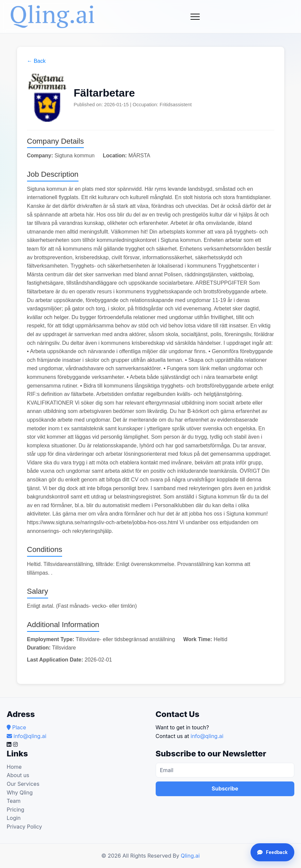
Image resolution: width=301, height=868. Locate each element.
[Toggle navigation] (195, 17)
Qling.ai (190, 856)
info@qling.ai (207, 736)
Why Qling (20, 792)
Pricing (16, 810)
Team (14, 801)
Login (14, 818)
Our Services (23, 784)
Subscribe (225, 788)
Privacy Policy (24, 827)
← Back (36, 61)
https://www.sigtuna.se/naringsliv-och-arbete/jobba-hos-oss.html (103, 522)
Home (14, 767)
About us (18, 775)
